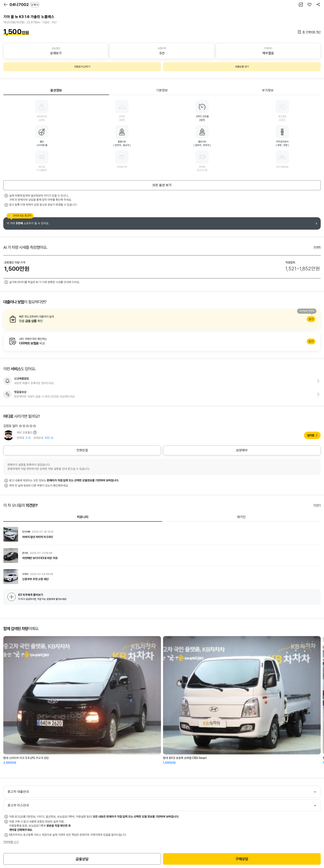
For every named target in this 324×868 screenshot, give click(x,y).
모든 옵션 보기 (162, 185)
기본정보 (162, 90)
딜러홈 (311, 435)
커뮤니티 (83, 517)
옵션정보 (56, 90)
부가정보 (268, 90)
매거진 (241, 517)
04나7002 (25, 5)
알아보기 (162, 319)
